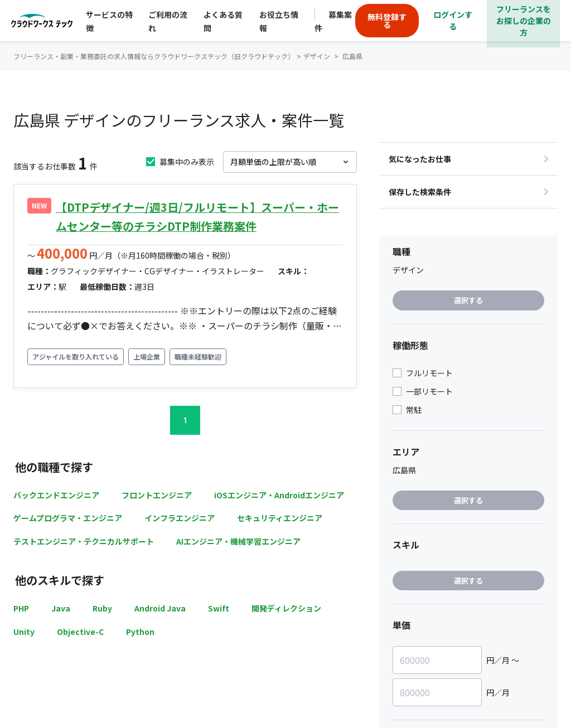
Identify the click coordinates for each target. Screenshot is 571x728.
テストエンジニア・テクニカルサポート (84, 541)
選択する (468, 300)
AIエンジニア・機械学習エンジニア (238, 541)
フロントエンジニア (157, 495)
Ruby (102, 608)
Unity (24, 632)
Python (140, 632)
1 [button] (185, 420)
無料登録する (387, 21)
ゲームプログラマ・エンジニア (68, 518)
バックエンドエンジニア (56, 495)
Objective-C (80, 632)
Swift (219, 608)
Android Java (160, 608)
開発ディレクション (286, 608)
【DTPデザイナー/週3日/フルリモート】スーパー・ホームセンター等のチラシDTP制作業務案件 (197, 217)
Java (61, 608)
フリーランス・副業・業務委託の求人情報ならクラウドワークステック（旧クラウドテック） (154, 56)
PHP (21, 608)
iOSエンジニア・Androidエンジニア (279, 495)
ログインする (453, 20)
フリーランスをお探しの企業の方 (524, 21)
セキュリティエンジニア (280, 518)
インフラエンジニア (180, 518)
